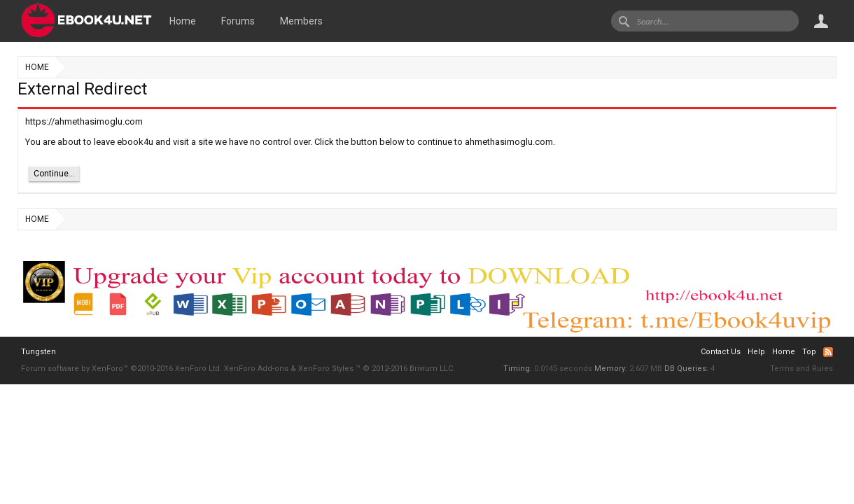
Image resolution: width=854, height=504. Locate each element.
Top (809, 352)
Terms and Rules (801, 369)
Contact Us (721, 352)
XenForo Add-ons (256, 369)
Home (183, 21)
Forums (238, 21)
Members (301, 21)
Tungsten (38, 352)
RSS (828, 352)
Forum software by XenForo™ (121, 369)
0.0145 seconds (563, 369)
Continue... (54, 174)
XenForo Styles (326, 369)
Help (756, 352)
